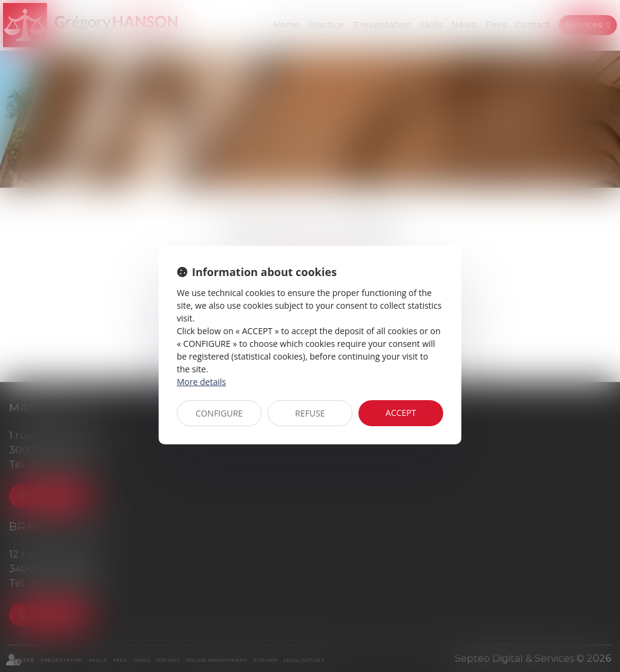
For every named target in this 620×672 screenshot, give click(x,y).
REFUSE (310, 413)
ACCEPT (401, 413)
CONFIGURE (219, 413)
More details (201, 382)
